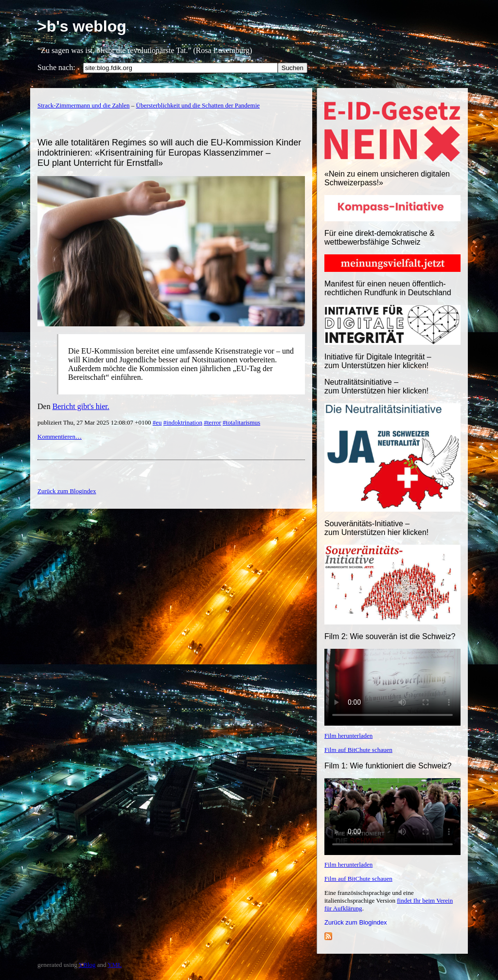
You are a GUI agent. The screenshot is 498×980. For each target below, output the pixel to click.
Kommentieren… (60, 437)
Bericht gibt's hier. (81, 406)
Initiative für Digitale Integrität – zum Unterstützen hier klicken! (378, 361)
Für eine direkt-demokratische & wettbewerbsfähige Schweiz (380, 238)
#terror (212, 422)
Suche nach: (56, 67)
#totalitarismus (241, 422)
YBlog (87, 965)
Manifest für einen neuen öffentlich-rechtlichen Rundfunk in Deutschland (388, 288)
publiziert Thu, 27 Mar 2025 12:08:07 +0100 (95, 422)
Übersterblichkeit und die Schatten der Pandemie (198, 105)
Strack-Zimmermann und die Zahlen (84, 105)
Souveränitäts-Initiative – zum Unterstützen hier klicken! (376, 528)
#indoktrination (183, 422)
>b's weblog (82, 26)
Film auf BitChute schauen (358, 750)
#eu (157, 422)
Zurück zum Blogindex (356, 922)
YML (115, 965)
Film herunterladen (348, 736)
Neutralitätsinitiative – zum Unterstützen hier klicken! (376, 386)
